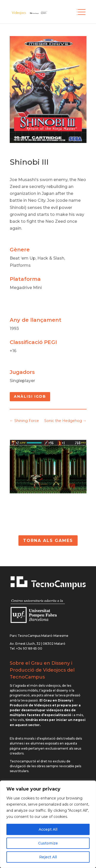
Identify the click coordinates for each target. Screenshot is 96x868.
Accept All (48, 829)
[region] (48, 824)
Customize (48, 843)
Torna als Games (48, 541)
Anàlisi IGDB (30, 396)
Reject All (48, 857)
